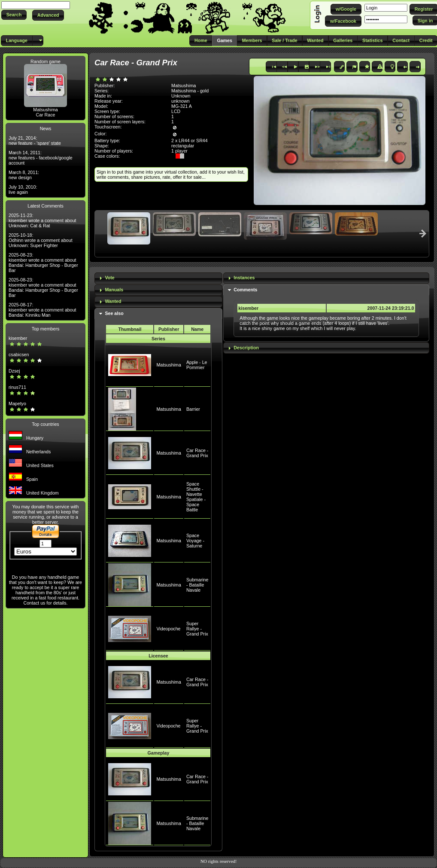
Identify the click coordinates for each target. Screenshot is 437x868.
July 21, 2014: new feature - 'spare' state (35, 141)
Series (158, 339)
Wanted (113, 301)
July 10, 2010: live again (23, 189)
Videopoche (168, 629)
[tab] (158, 278)
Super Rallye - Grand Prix (197, 629)
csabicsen (19, 355)
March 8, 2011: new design (24, 175)
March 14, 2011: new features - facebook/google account (41, 158)
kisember (18, 338)
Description (246, 348)
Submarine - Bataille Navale (197, 585)
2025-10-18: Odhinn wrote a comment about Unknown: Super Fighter (41, 240)
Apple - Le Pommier (197, 365)
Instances (244, 278)
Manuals (114, 290)
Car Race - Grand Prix (197, 453)
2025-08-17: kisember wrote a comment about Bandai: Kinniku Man (42, 310)
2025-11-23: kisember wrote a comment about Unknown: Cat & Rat (42, 220)
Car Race (45, 115)
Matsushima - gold (190, 91)
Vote (109, 278)
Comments (245, 290)
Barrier (193, 409)
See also (114, 313)
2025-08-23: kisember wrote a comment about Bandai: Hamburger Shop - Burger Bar (43, 263)
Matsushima (45, 110)
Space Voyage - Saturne (195, 541)
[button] (14, 15)
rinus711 (17, 387)
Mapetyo (17, 403)
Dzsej (14, 371)
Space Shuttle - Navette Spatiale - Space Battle (196, 497)
